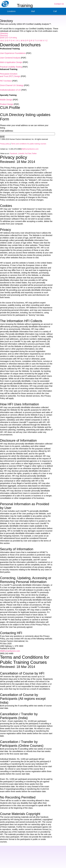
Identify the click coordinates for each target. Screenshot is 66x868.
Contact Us (59, 4)
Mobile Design (6, 100)
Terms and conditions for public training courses (29, 144)
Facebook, (14, 154)
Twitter (34, 154)
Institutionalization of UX (11, 90)
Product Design (7, 104)
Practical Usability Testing (11, 67)
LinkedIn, (21, 154)
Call (55, 11)
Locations (11, 11)
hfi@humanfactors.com (30, 149)
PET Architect (6, 81)
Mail (33, 11)
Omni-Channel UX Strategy (12, 85)
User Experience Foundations (13, 53)
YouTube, (28, 154)
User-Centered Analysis (10, 58)
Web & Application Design (11, 62)
